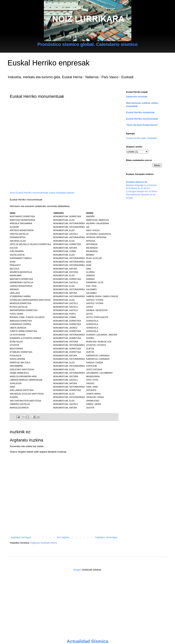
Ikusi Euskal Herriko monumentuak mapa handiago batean (42, 193)
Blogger (77, 570)
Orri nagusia (63, 537)
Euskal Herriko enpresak (49, 63)
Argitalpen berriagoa (21, 537)
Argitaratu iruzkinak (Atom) (44, 543)
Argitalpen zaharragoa (106, 537)
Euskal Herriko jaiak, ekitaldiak (141, 138)
